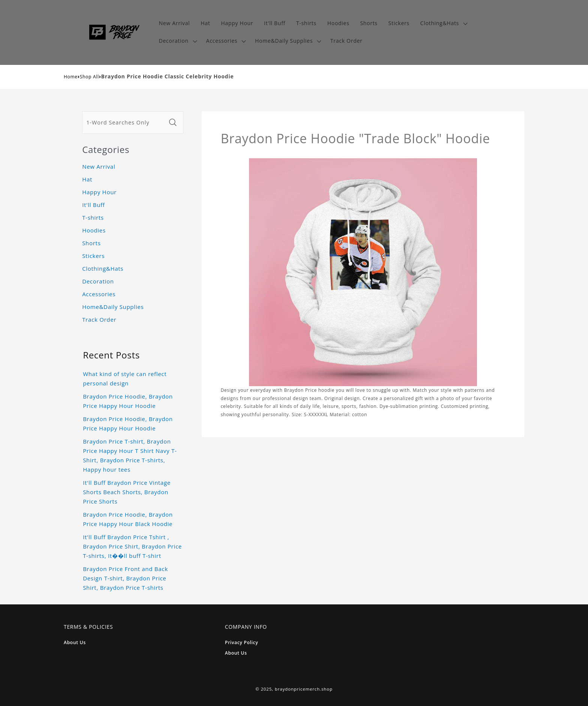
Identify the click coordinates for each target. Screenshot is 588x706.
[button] (443, 23)
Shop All (89, 77)
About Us (75, 642)
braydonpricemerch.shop (304, 689)
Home (71, 77)
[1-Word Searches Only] (124, 123)
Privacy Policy (242, 642)
